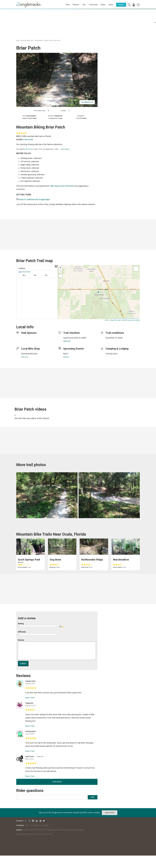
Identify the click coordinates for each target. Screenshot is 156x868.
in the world (28, 139)
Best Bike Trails (40, 830)
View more (25, 357)
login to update (111, 341)
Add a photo (54, 111)
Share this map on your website (131, 320)
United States (39, 40)
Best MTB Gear (62, 830)
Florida (46, 40)
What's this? (67, 341)
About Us (29, 825)
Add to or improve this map (113, 320)
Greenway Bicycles (29, 354)
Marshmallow (121, 560)
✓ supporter (39, 757)
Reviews (76, 5)
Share (64, 111)
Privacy (50, 834)
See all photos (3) (87, 102)
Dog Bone (55, 560)
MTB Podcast (29, 830)
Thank (32, 698)
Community (93, 5)
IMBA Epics (51, 830)
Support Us (37, 825)
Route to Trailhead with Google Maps (34, 199)
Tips (84, 5)
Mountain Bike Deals (76, 830)
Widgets (46, 825)
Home (18, 40)
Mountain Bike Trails (27, 40)
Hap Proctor (29, 149)
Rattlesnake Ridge (92, 560)
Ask (93, 797)
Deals (103, 5)
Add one (66, 357)
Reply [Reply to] (27, 698)
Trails (68, 5)
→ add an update (64, 149)
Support (121, 5)
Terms (45, 834)
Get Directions (40, 111)
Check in (73, 111)
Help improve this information (62, 186)
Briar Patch (57, 40)
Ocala (51, 40)
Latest (111, 5)
